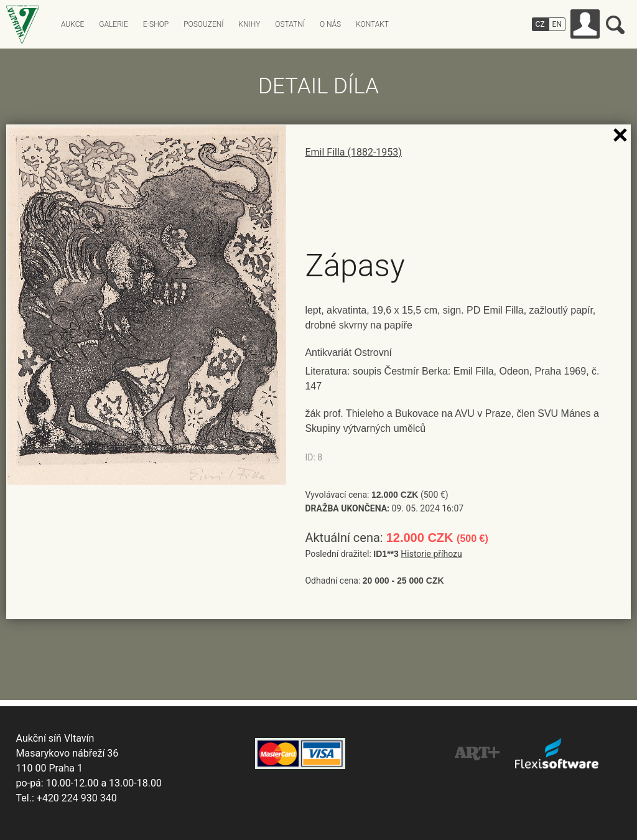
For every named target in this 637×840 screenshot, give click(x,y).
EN (557, 24)
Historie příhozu (431, 554)
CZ (540, 24)
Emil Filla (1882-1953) (353, 152)
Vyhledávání (615, 25)
